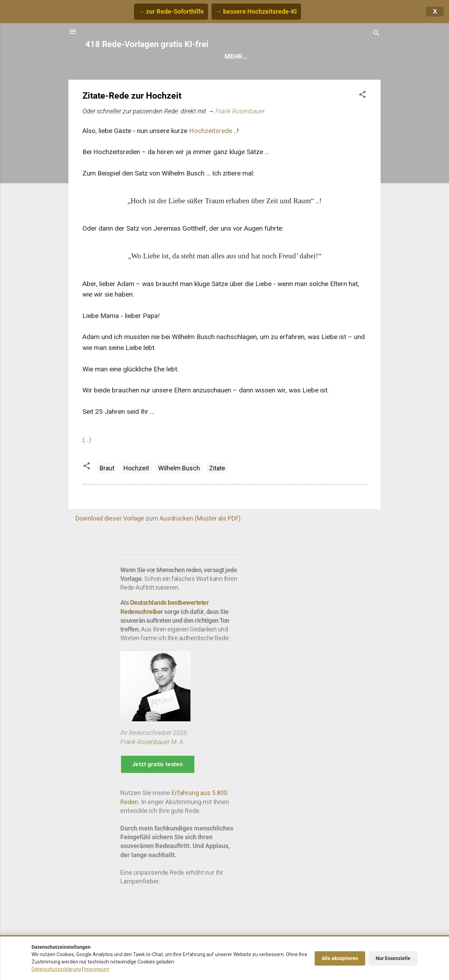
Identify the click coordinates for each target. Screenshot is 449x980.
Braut (107, 468)
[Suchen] (376, 34)
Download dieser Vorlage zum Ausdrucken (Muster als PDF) (158, 518)
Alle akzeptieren (340, 958)
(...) (87, 440)
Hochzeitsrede (211, 131)
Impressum (97, 969)
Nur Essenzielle (393, 958)
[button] (362, 95)
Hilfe (284, 56)
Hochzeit (136, 468)
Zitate (217, 468)
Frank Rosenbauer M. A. (152, 742)
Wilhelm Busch (179, 468)
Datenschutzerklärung (56, 969)
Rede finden (244, 56)
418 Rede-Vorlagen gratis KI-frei (147, 44)
